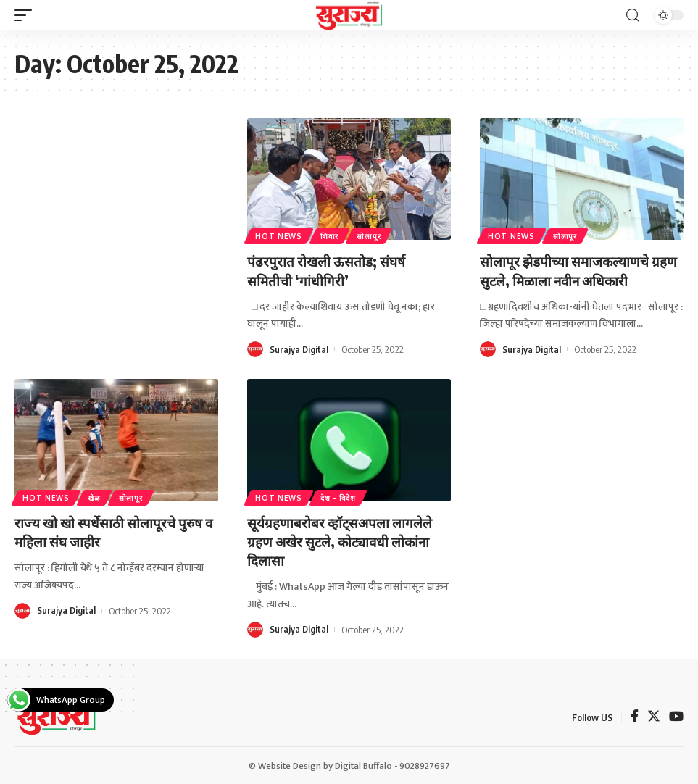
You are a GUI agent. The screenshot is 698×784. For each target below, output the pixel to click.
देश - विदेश (340, 497)
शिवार (332, 235)
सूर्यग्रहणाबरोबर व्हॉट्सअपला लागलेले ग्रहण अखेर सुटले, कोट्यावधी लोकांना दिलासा (344, 541)
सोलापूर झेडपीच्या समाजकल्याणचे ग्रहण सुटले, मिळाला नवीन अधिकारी (572, 270)
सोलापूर (372, 235)
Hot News (279, 235)
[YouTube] (676, 717)
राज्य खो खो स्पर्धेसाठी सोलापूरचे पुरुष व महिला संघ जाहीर (112, 531)
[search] (633, 16)
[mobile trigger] (27, 15)
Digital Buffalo (363, 765)
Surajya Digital (299, 349)
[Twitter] (654, 717)
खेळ (96, 497)
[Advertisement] (116, 214)
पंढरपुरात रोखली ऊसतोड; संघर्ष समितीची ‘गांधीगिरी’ (329, 270)
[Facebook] (635, 717)
